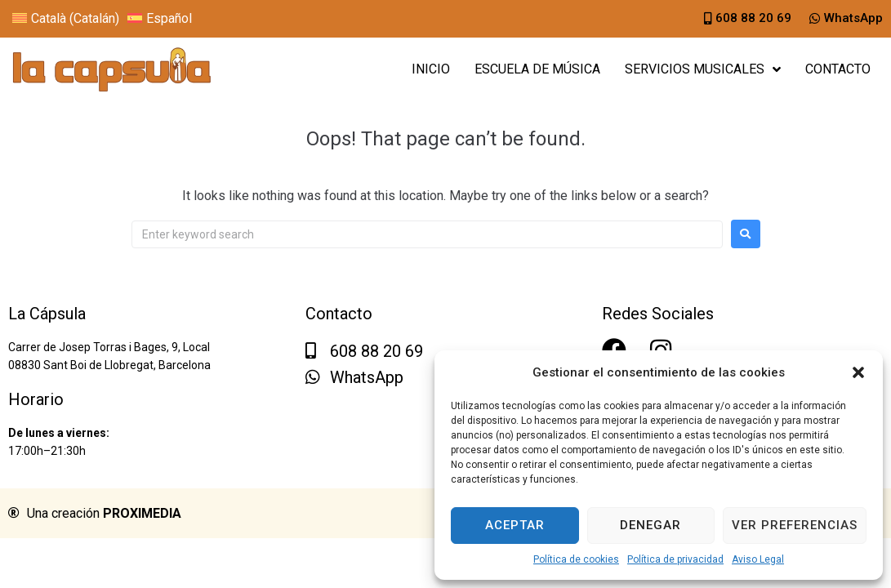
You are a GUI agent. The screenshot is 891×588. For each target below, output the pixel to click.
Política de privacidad (675, 559)
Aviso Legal (758, 559)
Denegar (650, 525)
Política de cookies (576, 559)
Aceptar (515, 525)
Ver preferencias (795, 525)
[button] (858, 372)
